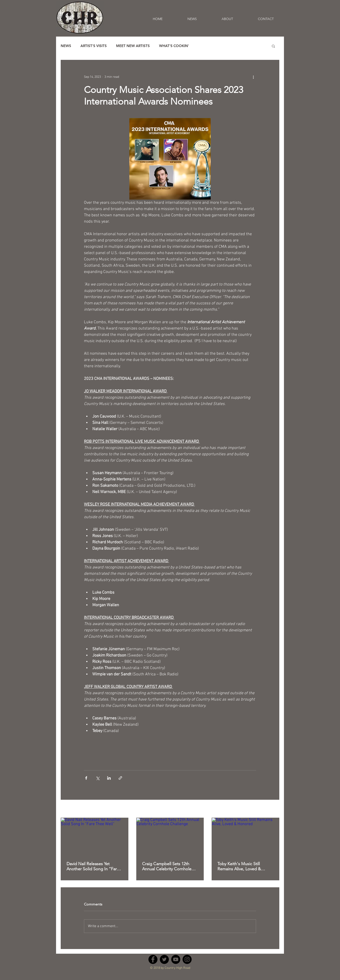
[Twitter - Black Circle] (164, 959)
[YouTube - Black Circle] (176, 959)
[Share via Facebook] (86, 778)
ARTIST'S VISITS (94, 46)
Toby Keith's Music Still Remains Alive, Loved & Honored (239, 866)
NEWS (66, 46)
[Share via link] (120, 778)
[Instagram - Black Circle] (187, 959)
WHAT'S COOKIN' (174, 46)
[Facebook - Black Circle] (153, 959)
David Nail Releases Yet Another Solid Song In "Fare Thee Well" (93, 866)
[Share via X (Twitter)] (98, 778)
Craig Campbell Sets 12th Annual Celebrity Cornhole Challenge (167, 866)
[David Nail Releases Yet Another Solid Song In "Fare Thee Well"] (95, 837)
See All (275, 809)
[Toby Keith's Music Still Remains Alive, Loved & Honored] (245, 837)
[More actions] (253, 77)
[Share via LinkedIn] (109, 778)
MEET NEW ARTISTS (133, 46)
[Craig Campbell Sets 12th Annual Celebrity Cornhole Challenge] (170, 837)
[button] (273, 46)
